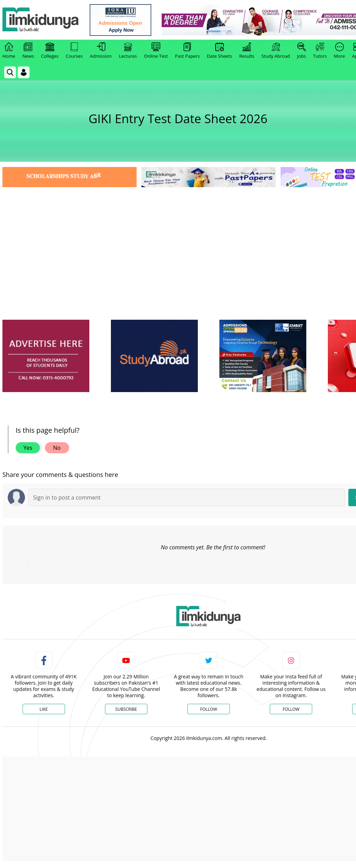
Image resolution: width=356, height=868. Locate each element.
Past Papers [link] (187, 51)
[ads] (46, 356)
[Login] (24, 72)
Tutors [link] (320, 51)
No (57, 448)
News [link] (28, 51)
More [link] (339, 51)
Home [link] (9, 51)
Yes (28, 448)
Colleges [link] (50, 51)
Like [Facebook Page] (44, 709)
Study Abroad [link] (276, 51)
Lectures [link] (128, 51)
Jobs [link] (302, 51)
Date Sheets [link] (220, 51)
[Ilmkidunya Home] (41, 20)
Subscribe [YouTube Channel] (126, 709)
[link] (120, 20)
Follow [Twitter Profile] (209, 709)
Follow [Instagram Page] (291, 709)
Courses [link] (74, 51)
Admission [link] (101, 51)
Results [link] (247, 51)
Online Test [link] (156, 51)
